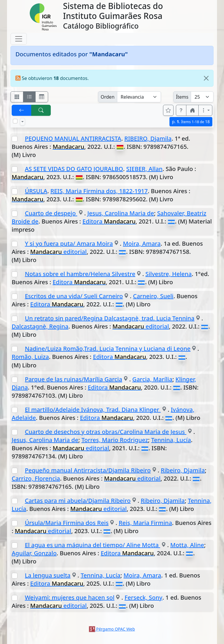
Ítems (182, 97)
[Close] (206, 78)
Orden (108, 97)
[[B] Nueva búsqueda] (41, 110)
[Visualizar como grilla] (42, 97)
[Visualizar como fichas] (17, 97)
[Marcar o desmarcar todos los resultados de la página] (15, 121)
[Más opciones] (205, 110)
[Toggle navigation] (19, 39)
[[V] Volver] (22, 110)
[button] (181, 110)
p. (191, 122)
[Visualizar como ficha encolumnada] (29, 97)
